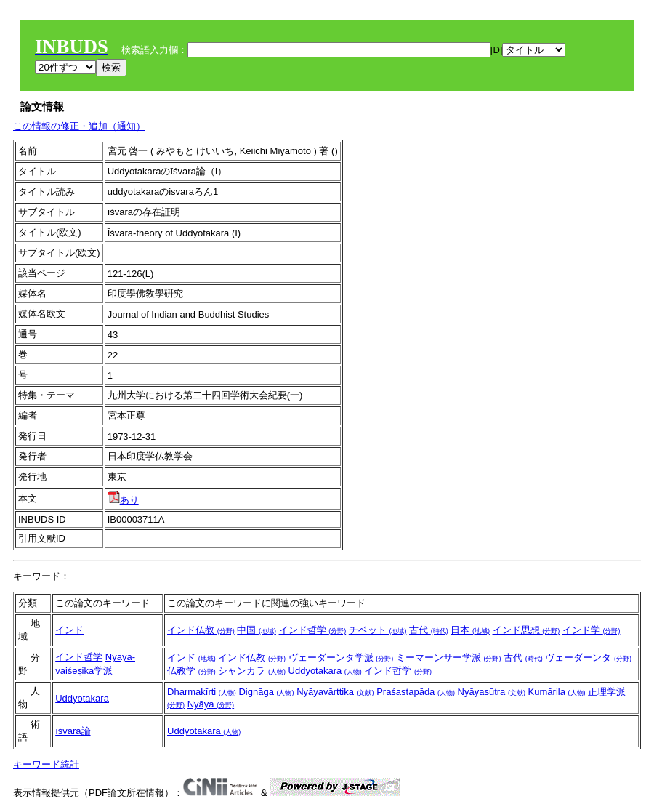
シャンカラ (252, 671)
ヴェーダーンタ (588, 658)
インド (69, 630)
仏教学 (191, 671)
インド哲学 (313, 630)
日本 (470, 630)
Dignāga (266, 692)
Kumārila (557, 692)
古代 (429, 630)
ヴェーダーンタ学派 (341, 658)
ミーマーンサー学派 (449, 658)
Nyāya (211, 704)
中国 (257, 630)
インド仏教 (201, 630)
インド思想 (526, 630)
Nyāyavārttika (335, 692)
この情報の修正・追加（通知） (79, 126)
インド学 (592, 630)
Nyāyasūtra (492, 692)
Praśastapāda (416, 692)
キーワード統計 (46, 764)
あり (123, 500)
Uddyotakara (325, 671)
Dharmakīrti (202, 692)
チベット (378, 630)
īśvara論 (73, 731)
